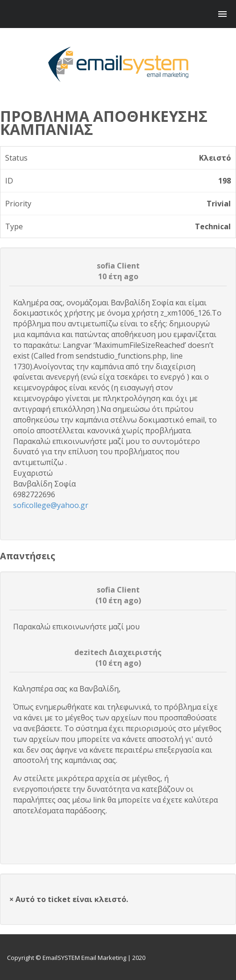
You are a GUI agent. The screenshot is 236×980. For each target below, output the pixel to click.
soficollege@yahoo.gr (51, 505)
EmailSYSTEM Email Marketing (84, 958)
